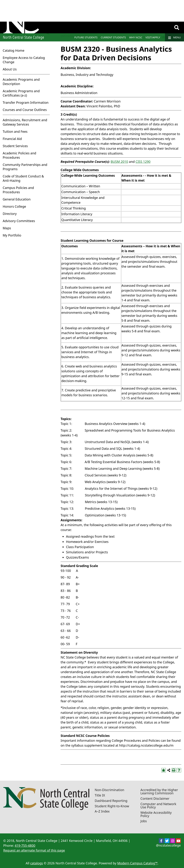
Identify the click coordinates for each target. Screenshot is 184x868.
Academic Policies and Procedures (19, 155)
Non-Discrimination (109, 790)
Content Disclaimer (155, 798)
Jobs (144, 821)
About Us (10, 69)
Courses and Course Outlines (25, 110)
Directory (10, 214)
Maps (7, 228)
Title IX (100, 795)
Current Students (113, 37)
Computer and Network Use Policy (158, 805)
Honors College (14, 206)
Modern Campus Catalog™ (137, 863)
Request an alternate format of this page (34, 850)
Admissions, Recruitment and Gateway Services (25, 122)
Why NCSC (136, 37)
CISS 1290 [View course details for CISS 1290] (143, 162)
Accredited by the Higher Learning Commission (159, 791)
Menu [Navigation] (174, 37)
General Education (17, 199)
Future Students (86, 37)
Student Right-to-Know (112, 806)
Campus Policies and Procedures (18, 190)
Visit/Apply (153, 37)
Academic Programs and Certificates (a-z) (21, 93)
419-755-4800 (25, 845)
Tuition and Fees (15, 131)
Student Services (15, 146)
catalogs (37, 863)
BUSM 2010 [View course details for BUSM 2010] (119, 162)
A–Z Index (102, 811)
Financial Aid (12, 139)
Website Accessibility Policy (156, 814)
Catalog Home (14, 50)
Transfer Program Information (26, 102)
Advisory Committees (19, 221)
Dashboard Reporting (111, 801)
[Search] (177, 28)
